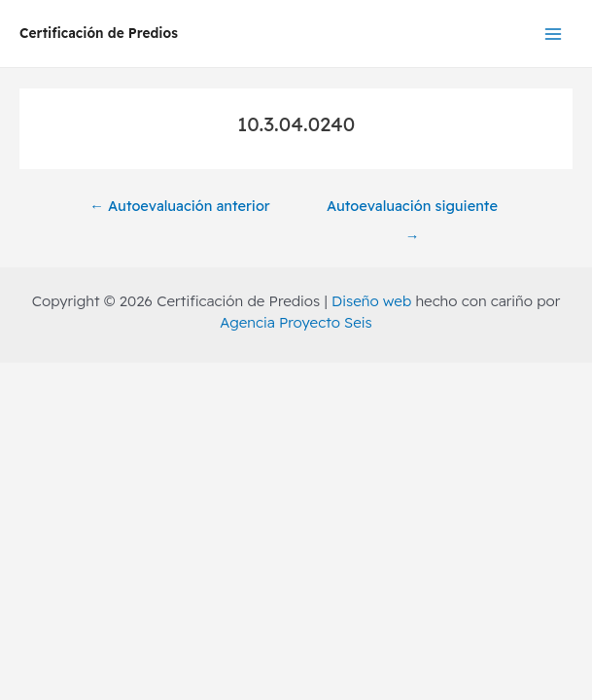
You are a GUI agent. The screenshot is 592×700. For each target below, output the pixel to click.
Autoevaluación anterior (179, 206)
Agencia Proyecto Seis (296, 322)
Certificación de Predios (99, 33)
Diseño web (371, 301)
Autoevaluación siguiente (412, 210)
